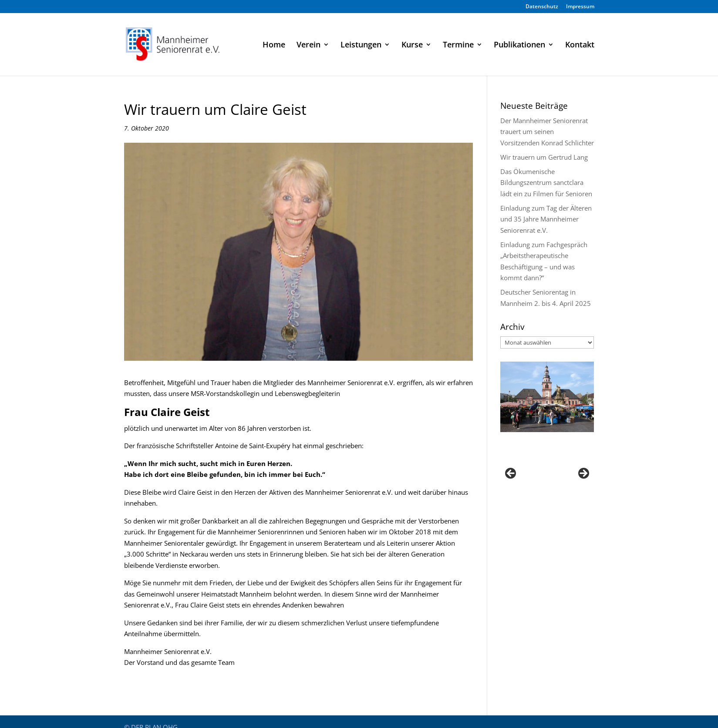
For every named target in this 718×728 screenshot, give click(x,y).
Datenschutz (542, 7)
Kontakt (580, 45)
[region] (547, 476)
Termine (458, 45)
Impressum (580, 7)
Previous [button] (511, 474)
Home (274, 45)
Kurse (412, 45)
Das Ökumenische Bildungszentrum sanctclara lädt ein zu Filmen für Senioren (546, 183)
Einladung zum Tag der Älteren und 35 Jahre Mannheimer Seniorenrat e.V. (546, 219)
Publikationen (519, 45)
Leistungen (361, 45)
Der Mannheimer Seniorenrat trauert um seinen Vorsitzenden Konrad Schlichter (547, 132)
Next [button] (583, 474)
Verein (308, 45)
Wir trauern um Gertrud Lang (544, 157)
